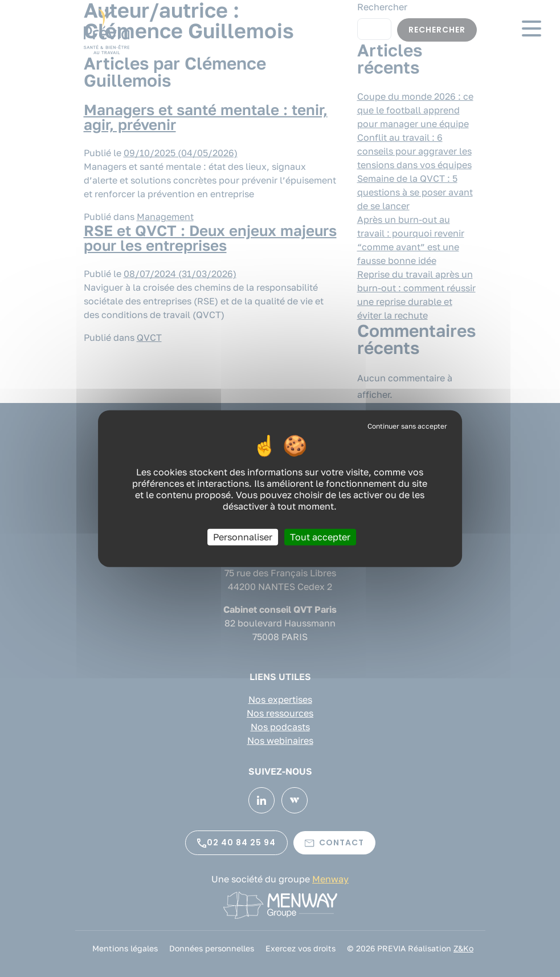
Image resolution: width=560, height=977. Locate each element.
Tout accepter (320, 536)
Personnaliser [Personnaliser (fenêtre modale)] (243, 536)
